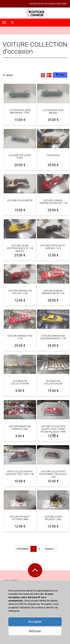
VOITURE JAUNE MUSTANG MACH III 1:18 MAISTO (20, 248)
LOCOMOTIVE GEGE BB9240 (53, 111)
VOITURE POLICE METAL (20, 200)
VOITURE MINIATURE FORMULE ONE (20, 428)
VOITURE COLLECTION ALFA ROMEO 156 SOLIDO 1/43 (53, 474)
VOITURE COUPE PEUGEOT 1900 (53, 518)
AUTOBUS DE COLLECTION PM (20, 382)
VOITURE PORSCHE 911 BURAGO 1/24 (53, 247)
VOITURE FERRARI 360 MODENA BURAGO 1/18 (53, 337)
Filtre (60, 75)
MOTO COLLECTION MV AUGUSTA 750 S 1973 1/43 (20, 473)
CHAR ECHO (53, 155)
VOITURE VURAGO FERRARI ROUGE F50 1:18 (53, 202)
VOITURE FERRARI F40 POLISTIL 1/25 (20, 292)
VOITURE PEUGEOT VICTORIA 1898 (20, 518)
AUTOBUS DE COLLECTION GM (53, 382)
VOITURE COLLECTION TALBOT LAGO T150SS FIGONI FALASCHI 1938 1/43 (53, 430)
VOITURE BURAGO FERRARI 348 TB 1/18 (53, 292)
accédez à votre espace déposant (48, 4)
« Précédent (22, 549)
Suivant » (50, 549)
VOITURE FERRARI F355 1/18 (20, 337)
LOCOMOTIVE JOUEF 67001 (20, 157)
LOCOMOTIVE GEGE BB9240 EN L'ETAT (20, 111)
